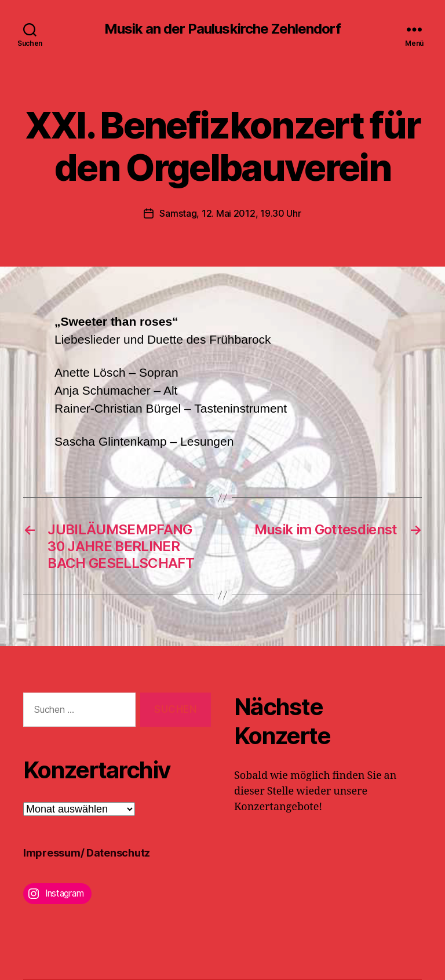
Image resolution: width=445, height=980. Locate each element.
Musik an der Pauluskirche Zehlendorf (222, 29)
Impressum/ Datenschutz (87, 853)
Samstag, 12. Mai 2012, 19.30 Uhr (230, 213)
